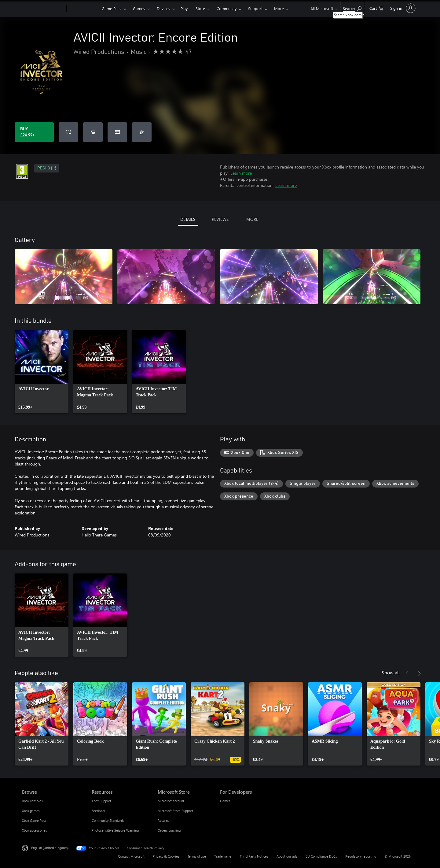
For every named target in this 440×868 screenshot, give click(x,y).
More (279, 8)
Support (255, 8)
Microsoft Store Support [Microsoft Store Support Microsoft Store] (175, 811)
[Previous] (407, 673)
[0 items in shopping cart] (376, 8)
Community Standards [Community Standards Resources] (108, 820)
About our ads (287, 856)
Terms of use (197, 856)
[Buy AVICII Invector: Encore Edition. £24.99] (34, 132)
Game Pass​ (112, 8)
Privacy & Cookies (166, 856)
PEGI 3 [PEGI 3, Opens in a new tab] (47, 168)
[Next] (419, 673)
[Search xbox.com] (352, 8)
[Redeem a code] (142, 132)
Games (139, 8)
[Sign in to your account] (402, 8)
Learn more (241, 173)
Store (200, 8)
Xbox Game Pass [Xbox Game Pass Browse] (34, 820)
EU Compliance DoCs (321, 856)
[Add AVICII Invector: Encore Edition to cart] (93, 132)
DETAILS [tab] (188, 219)
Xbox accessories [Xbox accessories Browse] (35, 830)
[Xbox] (83, 9)
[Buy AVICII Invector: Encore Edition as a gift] (117, 132)
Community (227, 8)
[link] (42, 372)
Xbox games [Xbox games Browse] (31, 811)
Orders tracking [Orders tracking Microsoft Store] (169, 830)
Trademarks (223, 856)
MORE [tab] (252, 219)
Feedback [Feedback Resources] (99, 811)
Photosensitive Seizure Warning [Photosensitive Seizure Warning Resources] (115, 830)
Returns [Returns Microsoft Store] (163, 820)
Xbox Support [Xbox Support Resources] (101, 801)
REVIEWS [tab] (220, 219)
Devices (163, 8)
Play (184, 8)
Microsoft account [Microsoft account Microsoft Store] (171, 801)
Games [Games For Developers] (225, 801)
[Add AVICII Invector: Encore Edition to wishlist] (68, 132)
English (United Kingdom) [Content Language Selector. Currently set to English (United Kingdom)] (50, 848)
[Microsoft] (43, 9)
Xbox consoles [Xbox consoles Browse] (32, 801)
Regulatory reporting (361, 856)
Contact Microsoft (131, 856)
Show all (391, 672)
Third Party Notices (254, 856)
